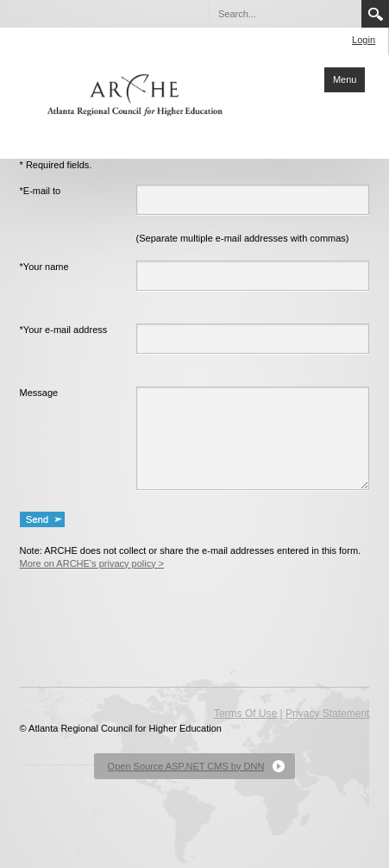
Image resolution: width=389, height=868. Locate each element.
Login (364, 40)
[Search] (285, 14)
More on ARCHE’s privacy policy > (92, 563)
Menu (345, 79)
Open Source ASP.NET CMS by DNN (186, 766)
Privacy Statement (327, 714)
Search (375, 14)
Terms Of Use (245, 714)
